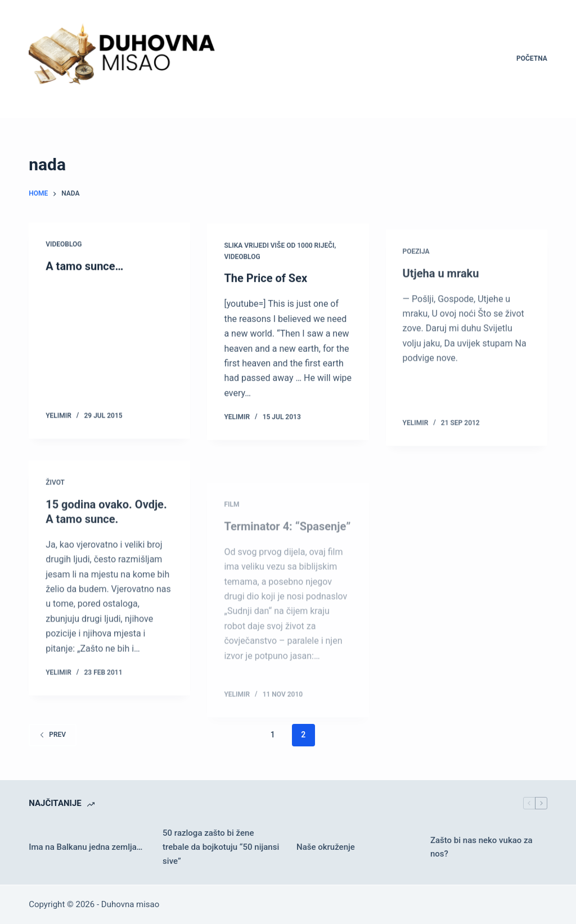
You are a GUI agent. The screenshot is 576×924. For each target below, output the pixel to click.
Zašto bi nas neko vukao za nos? (481, 847)
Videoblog (64, 244)
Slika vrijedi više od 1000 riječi (279, 247)
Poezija (416, 261)
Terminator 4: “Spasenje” (287, 552)
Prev (53, 735)
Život (55, 489)
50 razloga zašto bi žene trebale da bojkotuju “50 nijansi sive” (221, 847)
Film (231, 530)
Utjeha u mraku (441, 283)
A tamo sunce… (84, 266)
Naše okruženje (326, 847)
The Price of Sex (265, 280)
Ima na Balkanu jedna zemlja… (85, 847)
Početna (532, 58)
